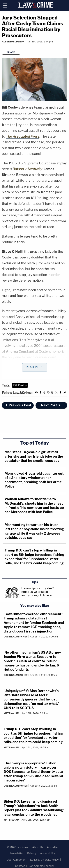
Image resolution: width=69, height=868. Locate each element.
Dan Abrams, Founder (41, 866)
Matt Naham (11, 713)
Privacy (32, 853)
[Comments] (2, 47)
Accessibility (47, 853)
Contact (20, 866)
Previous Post (18, 405)
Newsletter (17, 853)
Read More (35, 367)
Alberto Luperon (13, 42)
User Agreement (17, 860)
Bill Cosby (20, 385)
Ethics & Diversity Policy (44, 860)
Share (11, 52)
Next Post (51, 405)
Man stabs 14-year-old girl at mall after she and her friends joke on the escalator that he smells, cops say (34, 456)
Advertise (53, 847)
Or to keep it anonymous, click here (36, 594)
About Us (38, 847)
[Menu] (5, 6)
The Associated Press (23, 136)
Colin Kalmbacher (16, 637)
